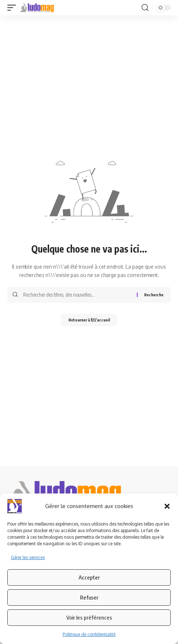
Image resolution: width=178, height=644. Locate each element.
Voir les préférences (89, 617)
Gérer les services (28, 557)
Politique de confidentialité (89, 634)
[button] (167, 506)
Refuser (89, 597)
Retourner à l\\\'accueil (89, 320)
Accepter (89, 577)
